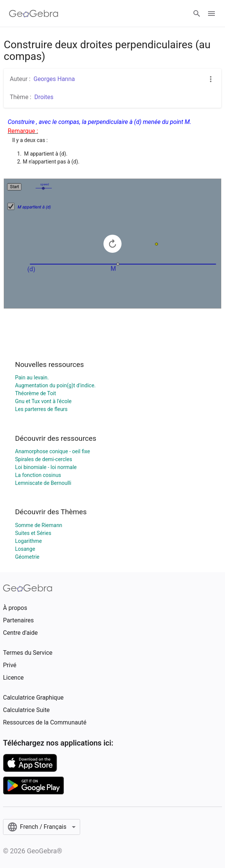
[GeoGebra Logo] (34, 14)
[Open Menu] (211, 14)
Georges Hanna (54, 79)
